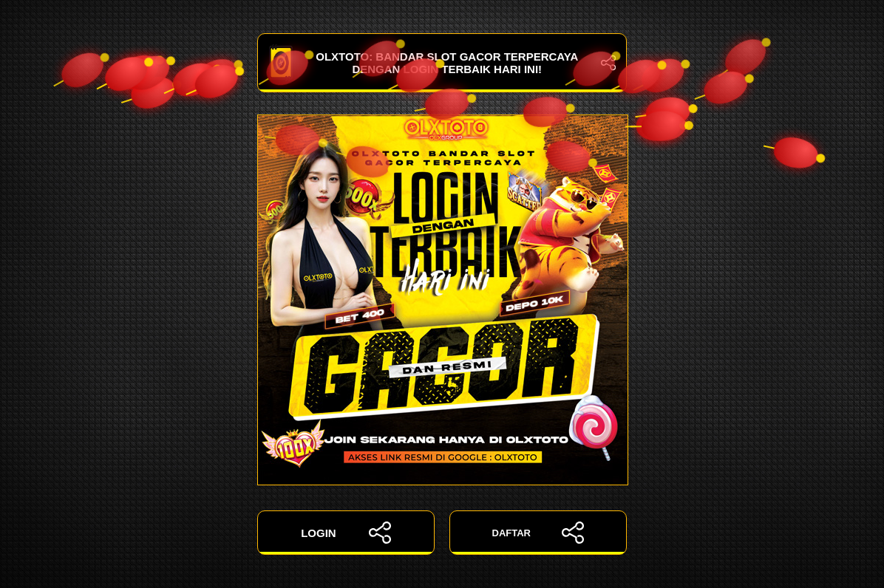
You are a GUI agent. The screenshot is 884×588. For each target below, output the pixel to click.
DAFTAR (538, 533)
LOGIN (346, 533)
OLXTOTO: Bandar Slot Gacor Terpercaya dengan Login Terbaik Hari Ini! (442, 63)
